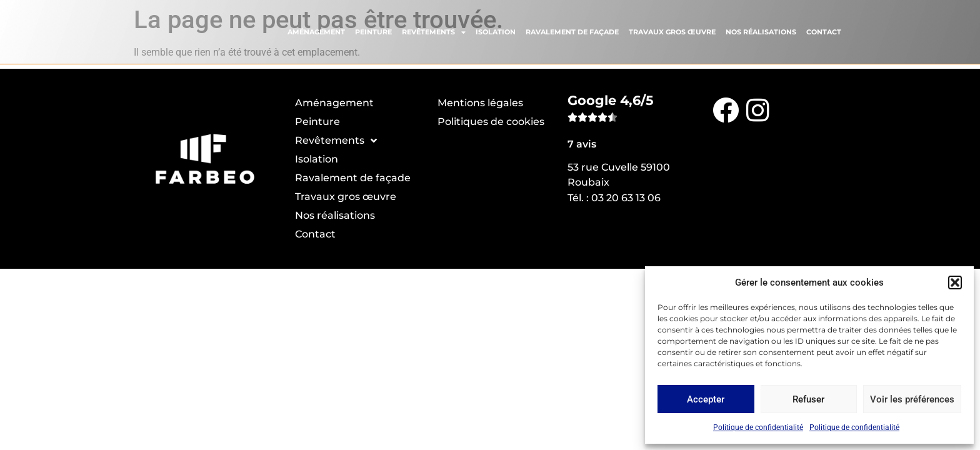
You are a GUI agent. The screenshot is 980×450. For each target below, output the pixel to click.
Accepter (706, 399)
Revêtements (434, 30)
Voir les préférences (912, 399)
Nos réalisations (761, 31)
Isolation (496, 31)
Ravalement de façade (572, 31)
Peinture (373, 31)
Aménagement (316, 31)
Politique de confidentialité (758, 427)
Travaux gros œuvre (672, 31)
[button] (955, 282)
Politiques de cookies (491, 122)
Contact (824, 31)
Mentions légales (480, 103)
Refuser (808, 399)
